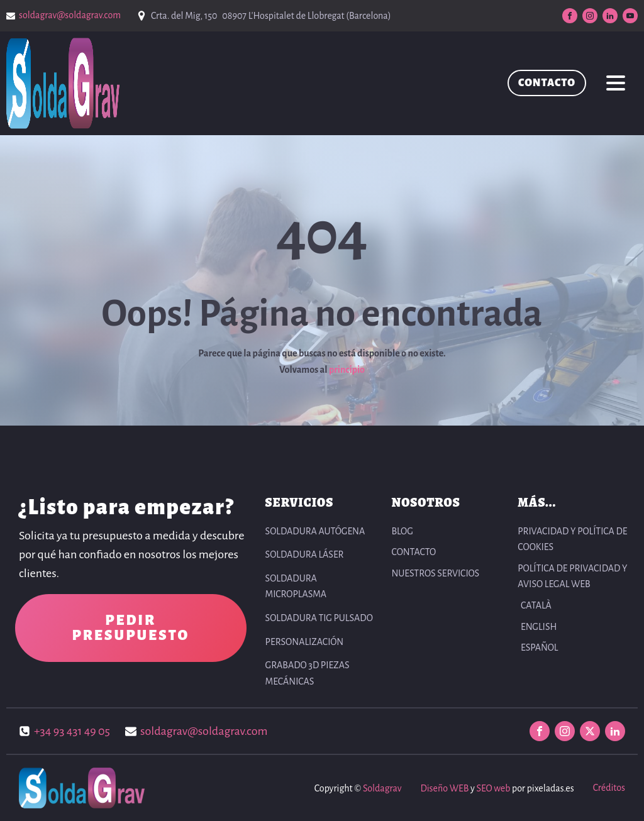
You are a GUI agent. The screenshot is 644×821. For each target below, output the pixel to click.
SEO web (493, 788)
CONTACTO (547, 83)
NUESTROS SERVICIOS (435, 573)
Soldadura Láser (305, 554)
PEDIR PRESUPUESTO (130, 628)
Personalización (305, 642)
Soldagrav (382, 788)
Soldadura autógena (315, 531)
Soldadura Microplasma (296, 587)
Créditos (609, 788)
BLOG (402, 531)
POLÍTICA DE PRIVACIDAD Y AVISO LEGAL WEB (572, 576)
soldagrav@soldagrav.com (70, 15)
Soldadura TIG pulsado (319, 618)
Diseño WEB (444, 788)
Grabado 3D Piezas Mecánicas (308, 673)
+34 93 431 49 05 (72, 731)
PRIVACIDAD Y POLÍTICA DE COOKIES (572, 539)
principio (347, 370)
